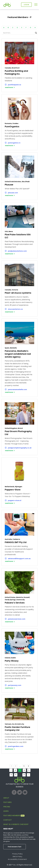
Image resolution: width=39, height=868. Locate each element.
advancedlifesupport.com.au (19, 559)
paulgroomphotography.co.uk (20, 448)
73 (24, 775)
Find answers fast (15, 847)
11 (29, 770)
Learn (6, 811)
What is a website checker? (16, 824)
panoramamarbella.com (17, 390)
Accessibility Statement (17, 859)
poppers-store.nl (15, 500)
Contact (7, 820)
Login (26, 5)
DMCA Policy (17, 856)
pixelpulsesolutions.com (17, 251)
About (6, 798)
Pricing (7, 807)
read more (9, 87)
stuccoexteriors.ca (15, 309)
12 (11, 775)
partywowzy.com (15, 685)
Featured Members (14, 816)
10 (24, 770)
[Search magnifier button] (36, 33)
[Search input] (19, 33)
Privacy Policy (17, 854)
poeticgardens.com (16, 746)
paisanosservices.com (17, 619)
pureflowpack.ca (14, 85)
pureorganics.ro (14, 143)
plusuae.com (13, 193)
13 (16, 775)
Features (7, 802)
